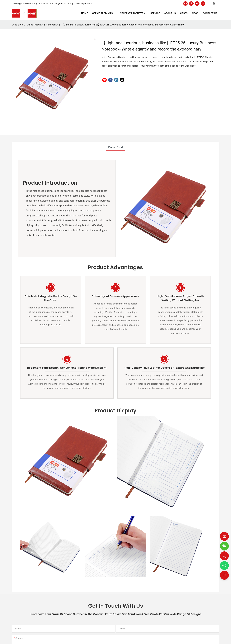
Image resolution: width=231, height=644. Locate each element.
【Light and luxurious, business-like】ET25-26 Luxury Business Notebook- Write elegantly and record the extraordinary (123, 25)
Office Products (35, 25)
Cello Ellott (17, 25)
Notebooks (52, 25)
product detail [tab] (116, 147)
